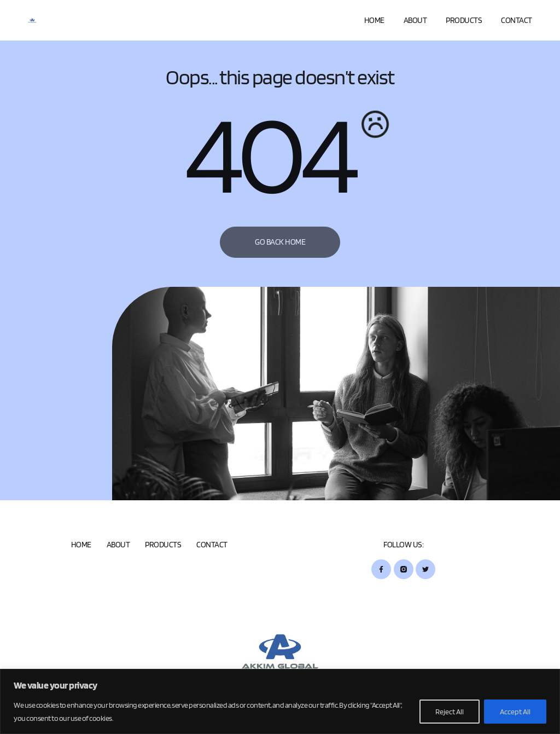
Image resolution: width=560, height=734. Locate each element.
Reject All (450, 712)
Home (374, 20)
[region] (280, 701)
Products (464, 20)
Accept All (515, 712)
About (415, 20)
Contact (517, 20)
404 (268, 159)
